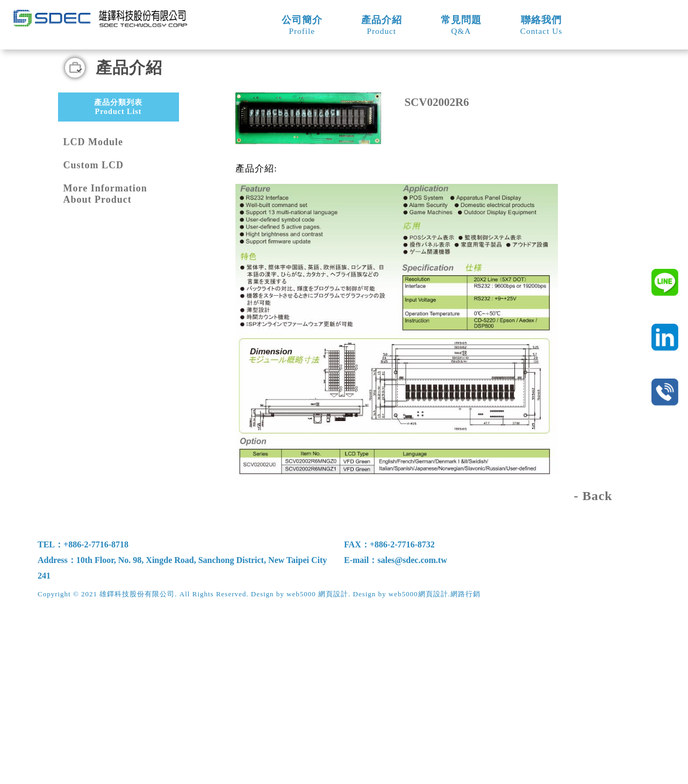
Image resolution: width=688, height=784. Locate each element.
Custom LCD (94, 337)
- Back (593, 668)
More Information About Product (105, 366)
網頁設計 (433, 765)
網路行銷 (465, 765)
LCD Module (94, 314)
